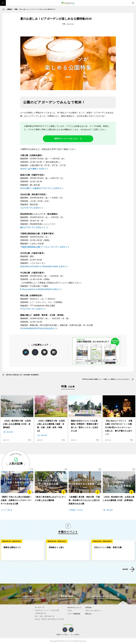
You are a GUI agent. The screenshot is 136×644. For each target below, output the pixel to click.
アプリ (70, 611)
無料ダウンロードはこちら (66, 139)
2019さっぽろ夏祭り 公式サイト (34, 169)
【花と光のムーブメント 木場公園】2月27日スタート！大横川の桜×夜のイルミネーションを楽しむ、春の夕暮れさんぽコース (119, 427)
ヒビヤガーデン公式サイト (32, 208)
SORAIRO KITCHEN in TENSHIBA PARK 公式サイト (44, 267)
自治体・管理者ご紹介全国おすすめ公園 (49, 619)
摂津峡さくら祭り (57, 547)
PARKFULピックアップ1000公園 (47, 610)
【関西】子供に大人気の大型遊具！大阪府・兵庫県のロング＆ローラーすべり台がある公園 (16, 500)
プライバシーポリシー (93, 611)
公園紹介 (10, 9)
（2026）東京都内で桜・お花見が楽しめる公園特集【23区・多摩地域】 (17, 424)
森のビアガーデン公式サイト (33, 227)
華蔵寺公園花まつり (12, 547)
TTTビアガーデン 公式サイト (33, 309)
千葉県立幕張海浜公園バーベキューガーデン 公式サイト (45, 247)
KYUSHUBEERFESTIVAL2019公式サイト (39, 328)
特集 (16, 9)
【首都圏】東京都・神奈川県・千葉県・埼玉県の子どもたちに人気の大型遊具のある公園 (84, 500)
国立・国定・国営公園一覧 (44, 616)
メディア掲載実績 (74, 614)
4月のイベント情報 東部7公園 (108, 547)
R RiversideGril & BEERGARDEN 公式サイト (41, 289)
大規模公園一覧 (40, 613)
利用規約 (88, 608)
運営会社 (88, 614)
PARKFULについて (74, 608)
